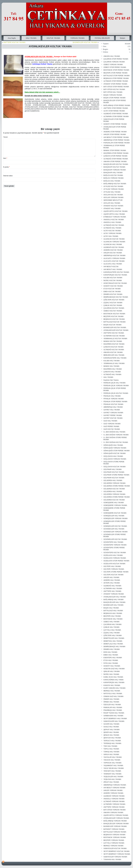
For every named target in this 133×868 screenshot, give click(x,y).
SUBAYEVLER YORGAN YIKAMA (115, 857)
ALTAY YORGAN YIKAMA (113, 233)
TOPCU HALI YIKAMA (111, 749)
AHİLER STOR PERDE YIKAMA (115, 134)
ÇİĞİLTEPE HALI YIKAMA (113, 636)
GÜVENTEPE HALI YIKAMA (113, 542)
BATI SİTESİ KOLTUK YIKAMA (114, 89)
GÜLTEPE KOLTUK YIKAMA (114, 575)
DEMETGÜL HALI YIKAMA (113, 641)
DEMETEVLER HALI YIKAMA (114, 638)
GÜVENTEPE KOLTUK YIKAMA (115, 553)
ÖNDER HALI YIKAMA (111, 699)
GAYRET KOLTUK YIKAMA (113, 418)
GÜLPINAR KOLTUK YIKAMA (114, 472)
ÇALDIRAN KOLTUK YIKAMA (114, 308)
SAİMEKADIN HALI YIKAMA (113, 716)
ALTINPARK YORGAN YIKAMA (114, 804)
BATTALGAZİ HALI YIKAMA (113, 611)
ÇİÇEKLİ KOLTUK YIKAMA (113, 303)
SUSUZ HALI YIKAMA (111, 727)
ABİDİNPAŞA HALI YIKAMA (113, 407)
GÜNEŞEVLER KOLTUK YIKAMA (115, 526)
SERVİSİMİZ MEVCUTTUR (113, 200)
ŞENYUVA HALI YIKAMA (112, 738)
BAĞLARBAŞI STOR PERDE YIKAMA (117, 105)
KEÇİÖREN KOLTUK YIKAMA (114, 344)
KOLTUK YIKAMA (53, 38)
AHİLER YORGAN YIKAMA (113, 790)
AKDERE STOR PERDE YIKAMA (115, 132)
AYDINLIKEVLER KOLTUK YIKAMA (116, 330)
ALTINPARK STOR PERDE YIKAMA (116, 117)
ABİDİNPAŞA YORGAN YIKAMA (115, 785)
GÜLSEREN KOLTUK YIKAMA (114, 489)
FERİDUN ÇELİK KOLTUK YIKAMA (116, 393)
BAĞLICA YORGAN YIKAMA (114, 178)
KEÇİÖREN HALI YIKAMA (113, 369)
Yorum (5, 137)
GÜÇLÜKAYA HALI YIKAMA (113, 456)
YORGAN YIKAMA (77, 38)
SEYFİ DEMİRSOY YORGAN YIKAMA (117, 854)
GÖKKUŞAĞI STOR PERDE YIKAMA (117, 451)
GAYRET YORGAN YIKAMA (113, 413)
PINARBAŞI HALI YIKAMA (113, 710)
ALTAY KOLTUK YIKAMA (112, 231)
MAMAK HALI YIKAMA (111, 366)
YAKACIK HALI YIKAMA (112, 760)
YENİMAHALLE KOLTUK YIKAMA (115, 339)
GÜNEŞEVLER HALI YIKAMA (114, 516)
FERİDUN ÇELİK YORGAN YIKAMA (116, 386)
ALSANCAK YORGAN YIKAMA (114, 242)
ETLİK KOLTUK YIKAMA (112, 289)
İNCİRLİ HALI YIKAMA (111, 674)
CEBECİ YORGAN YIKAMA (113, 65)
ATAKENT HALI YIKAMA (112, 209)
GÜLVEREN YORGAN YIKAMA (114, 494)
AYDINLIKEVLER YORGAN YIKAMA (116, 818)
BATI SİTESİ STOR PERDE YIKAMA (116, 87)
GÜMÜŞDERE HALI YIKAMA (114, 503)
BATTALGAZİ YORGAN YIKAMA (115, 832)
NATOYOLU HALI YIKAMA (113, 694)
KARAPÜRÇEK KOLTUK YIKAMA (115, 275)
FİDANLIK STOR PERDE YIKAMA (115, 402)
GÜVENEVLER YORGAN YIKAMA (116, 532)
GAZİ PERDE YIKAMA (111, 426)
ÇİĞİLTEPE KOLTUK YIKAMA (114, 300)
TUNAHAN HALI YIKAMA (112, 860)
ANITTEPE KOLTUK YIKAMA (14, 42)
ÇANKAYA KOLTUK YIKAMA (114, 347)
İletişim (123, 38)
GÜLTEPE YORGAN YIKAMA (114, 569)
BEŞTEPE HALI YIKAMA (112, 616)
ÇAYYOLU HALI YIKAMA (112, 630)
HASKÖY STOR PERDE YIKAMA (115, 124)
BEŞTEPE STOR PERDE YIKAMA (116, 73)
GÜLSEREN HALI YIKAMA (113, 480)
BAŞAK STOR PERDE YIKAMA (115, 98)
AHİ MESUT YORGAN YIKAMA (114, 788)
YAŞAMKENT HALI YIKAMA (113, 766)
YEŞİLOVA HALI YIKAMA (112, 779)
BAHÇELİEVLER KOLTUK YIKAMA (116, 164)
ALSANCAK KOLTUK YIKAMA (114, 239)
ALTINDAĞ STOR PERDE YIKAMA (116, 81)
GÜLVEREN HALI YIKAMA (113, 492)
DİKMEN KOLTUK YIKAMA (113, 294)
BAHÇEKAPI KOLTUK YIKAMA (114, 167)
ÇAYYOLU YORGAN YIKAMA (114, 843)
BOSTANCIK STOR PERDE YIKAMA (116, 70)
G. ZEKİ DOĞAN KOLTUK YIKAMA (116, 442)
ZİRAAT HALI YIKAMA (111, 782)
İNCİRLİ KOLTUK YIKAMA (113, 281)
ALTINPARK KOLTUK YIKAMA (114, 336)
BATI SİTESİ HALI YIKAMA (113, 92)
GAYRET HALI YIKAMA (112, 410)
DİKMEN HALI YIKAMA (112, 649)
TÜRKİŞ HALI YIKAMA (111, 752)
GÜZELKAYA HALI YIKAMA (113, 555)
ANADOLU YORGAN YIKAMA (114, 799)
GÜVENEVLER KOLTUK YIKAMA (115, 539)
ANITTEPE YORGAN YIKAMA (114, 807)
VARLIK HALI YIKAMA (111, 754)
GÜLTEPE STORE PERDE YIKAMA (116, 572)
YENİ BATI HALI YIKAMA (112, 771)
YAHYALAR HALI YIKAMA (113, 757)
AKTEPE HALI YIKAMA (112, 583)
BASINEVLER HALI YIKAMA (114, 605)
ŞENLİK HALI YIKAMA (111, 735)
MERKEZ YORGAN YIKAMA (114, 846)
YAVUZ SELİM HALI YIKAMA (114, 768)
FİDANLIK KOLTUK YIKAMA (113, 404)
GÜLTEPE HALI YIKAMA (112, 566)
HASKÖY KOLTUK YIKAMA (113, 286)
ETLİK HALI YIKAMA (111, 660)
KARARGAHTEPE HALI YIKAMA (115, 358)
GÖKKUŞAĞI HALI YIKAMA (113, 445)
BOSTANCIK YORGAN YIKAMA (115, 837)
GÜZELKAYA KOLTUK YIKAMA (114, 564)
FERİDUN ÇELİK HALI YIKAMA (115, 383)
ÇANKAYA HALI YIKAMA (112, 372)
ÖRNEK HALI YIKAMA (111, 702)
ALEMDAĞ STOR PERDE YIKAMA (116, 114)
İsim (5, 158)
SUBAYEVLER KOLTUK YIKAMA (115, 848)
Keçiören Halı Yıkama (111, 380)
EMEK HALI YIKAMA (111, 655)
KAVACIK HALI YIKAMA (112, 685)
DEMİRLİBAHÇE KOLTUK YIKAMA (116, 297)
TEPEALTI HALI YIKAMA (112, 741)
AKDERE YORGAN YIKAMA (113, 793)
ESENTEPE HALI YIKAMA (113, 658)
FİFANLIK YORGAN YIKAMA (114, 399)
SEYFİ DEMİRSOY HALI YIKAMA (115, 719)
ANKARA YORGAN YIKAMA (113, 813)
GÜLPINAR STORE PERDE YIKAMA (116, 475)
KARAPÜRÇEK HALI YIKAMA (114, 683)
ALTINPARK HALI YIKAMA (113, 589)
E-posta (6, 167)
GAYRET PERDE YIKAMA (113, 415)
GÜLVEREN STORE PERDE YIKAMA (117, 497)
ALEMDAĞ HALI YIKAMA (112, 586)
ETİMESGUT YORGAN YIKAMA (115, 217)
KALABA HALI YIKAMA (112, 361)
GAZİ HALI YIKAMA (110, 421)
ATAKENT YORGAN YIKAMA (114, 594)
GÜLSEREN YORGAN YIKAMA (115, 483)
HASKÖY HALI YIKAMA (112, 666)
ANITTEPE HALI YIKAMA (112, 591)
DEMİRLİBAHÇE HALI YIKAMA (114, 647)
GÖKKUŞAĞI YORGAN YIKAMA (115, 448)
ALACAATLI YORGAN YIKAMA (114, 258)
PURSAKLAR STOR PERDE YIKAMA (117, 143)
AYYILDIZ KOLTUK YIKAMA (113, 186)
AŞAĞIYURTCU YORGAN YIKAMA (116, 815)
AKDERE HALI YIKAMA (112, 580)
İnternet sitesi (8, 176)
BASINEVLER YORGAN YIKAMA (115, 826)
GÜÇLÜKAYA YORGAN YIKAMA (115, 459)
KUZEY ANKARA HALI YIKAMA (115, 688)
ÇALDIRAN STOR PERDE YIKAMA (116, 59)
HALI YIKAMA (31, 38)
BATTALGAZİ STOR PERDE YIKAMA (117, 76)
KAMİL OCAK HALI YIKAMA (113, 677)
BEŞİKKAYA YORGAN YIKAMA (114, 835)
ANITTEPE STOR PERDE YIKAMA (116, 108)
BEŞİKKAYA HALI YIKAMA (113, 613)
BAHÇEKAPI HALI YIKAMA (113, 173)
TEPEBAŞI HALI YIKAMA (112, 743)
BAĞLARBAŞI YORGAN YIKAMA (115, 821)
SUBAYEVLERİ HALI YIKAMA (114, 721)
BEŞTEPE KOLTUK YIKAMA (114, 316)
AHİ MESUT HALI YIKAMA (113, 269)
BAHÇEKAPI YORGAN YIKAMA (115, 170)
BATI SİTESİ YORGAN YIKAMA (115, 810)
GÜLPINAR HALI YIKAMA (113, 469)
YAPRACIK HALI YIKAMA (112, 763)
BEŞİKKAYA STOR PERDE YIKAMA (116, 78)
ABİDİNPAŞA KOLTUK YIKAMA (114, 256)
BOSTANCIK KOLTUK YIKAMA (114, 314)
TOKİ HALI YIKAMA (110, 746)
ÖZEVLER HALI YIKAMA (112, 705)
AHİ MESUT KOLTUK (111, 267)
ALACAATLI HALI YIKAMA (113, 264)
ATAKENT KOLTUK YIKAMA (113, 206)
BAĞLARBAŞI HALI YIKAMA (114, 600)
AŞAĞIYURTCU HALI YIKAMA (114, 214)
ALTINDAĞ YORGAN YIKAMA (114, 801)
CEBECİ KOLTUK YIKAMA (113, 311)
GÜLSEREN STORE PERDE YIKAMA (117, 486)
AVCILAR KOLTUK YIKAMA (113, 195)
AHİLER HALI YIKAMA (111, 577)
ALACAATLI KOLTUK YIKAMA (114, 261)
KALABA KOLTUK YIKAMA (113, 278)
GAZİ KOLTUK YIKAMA (112, 429)
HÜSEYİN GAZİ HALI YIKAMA (114, 669)
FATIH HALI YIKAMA (111, 663)
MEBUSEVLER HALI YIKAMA (114, 355)
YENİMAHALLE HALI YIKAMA (114, 363)
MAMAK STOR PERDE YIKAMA (115, 150)
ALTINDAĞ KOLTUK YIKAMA (114, 225)
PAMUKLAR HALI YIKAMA (113, 707)
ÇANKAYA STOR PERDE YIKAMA (116, 156)
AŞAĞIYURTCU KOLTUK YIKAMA (116, 211)
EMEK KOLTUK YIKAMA (112, 292)
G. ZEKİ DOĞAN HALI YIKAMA (114, 432)
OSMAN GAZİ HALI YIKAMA (114, 696)
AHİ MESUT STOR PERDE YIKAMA (116, 137)
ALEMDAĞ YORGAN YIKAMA (114, 796)
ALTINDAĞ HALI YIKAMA (112, 228)
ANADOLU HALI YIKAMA (112, 222)
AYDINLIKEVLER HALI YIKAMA (115, 597)
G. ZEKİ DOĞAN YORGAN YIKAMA (116, 435)
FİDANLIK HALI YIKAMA (112, 396)
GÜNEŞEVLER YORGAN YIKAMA (116, 518)
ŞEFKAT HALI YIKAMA (112, 730)
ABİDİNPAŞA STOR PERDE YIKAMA (117, 140)
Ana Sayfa (12, 38)
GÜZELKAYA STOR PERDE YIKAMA (116, 561)
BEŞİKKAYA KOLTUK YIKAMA (114, 319)
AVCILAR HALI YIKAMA (112, 203)
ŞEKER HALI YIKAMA (111, 732)
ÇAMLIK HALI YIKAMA (112, 627)
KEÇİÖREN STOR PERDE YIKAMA (116, 153)
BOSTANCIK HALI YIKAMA (113, 619)
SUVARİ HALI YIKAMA (111, 724)
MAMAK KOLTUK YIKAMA (113, 341)
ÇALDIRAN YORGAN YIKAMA (114, 62)
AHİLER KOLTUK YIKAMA (113, 253)
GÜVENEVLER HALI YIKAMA (114, 529)
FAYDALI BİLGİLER (102, 38)
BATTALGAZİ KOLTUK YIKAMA (115, 322)
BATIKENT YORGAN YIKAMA (114, 829)
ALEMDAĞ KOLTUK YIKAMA (114, 247)
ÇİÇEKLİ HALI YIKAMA (112, 633)
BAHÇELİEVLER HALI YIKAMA (114, 602)
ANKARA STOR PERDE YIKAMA (115, 162)
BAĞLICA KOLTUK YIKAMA (113, 175)
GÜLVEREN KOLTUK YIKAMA (114, 500)
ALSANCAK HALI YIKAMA (113, 244)
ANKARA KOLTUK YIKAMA (113, 352)
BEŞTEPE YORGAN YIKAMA (114, 840)
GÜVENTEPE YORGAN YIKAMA (115, 545)
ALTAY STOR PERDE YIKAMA (114, 111)
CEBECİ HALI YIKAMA (112, 622)
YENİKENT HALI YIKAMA (112, 774)
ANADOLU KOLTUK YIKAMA (114, 220)
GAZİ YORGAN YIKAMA (112, 424)
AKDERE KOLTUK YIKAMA (113, 250)
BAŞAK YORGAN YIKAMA (113, 95)
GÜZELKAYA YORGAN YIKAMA (115, 558)
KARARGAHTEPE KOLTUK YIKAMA (116, 272)
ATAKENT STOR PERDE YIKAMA (115, 84)
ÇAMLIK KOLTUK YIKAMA (113, 305)
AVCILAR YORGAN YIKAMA (114, 197)
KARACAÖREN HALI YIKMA (114, 680)
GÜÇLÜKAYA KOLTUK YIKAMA (115, 467)
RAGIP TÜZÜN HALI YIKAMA (114, 713)
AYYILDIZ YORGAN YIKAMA (114, 189)
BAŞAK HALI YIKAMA (111, 608)
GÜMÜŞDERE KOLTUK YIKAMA (115, 513)
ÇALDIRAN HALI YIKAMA (113, 624)
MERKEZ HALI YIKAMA (112, 691)
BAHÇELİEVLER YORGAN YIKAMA (116, 824)
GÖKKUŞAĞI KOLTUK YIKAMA (115, 453)
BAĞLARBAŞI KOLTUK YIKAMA (115, 184)
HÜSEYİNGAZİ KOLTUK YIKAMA (115, 283)
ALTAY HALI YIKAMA (111, 236)
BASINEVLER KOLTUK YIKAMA (85, 42)
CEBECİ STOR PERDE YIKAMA (115, 67)
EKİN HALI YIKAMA (110, 652)
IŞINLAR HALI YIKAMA (112, 671)
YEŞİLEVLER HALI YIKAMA (113, 777)
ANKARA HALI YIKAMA (112, 56)
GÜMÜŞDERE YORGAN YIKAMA (115, 505)
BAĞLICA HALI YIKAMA (112, 181)
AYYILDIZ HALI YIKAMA (112, 192)
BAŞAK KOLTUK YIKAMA (113, 325)
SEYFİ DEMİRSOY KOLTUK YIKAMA (117, 851)
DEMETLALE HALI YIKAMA (113, 644)
